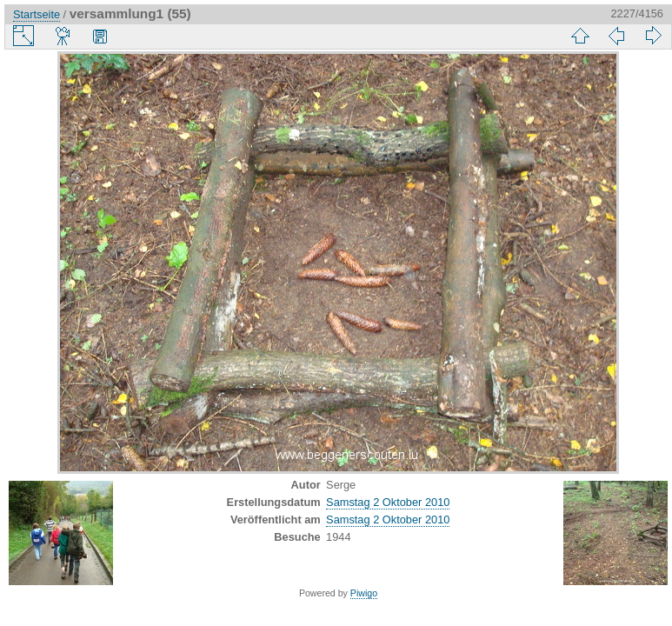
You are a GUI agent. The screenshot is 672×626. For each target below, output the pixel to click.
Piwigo (364, 593)
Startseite (37, 14)
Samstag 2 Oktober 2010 (388, 502)
